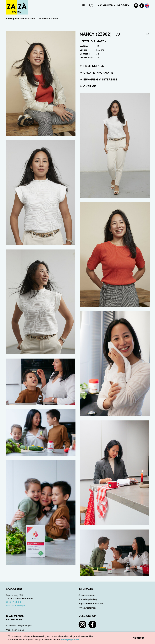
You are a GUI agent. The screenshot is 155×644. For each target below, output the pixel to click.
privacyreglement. (70, 640)
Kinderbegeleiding (88, 599)
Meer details (92, 66)
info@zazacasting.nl (15, 605)
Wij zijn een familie (15, 630)
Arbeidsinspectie (87, 595)
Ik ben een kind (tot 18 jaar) (19, 625)
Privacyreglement (87, 608)
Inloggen (123, 5)
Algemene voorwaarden (91, 603)
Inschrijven (105, 5)
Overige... (89, 86)
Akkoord (138, 638)
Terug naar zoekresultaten (21, 18)
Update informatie (97, 73)
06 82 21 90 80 (13, 602)
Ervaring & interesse (99, 79)
